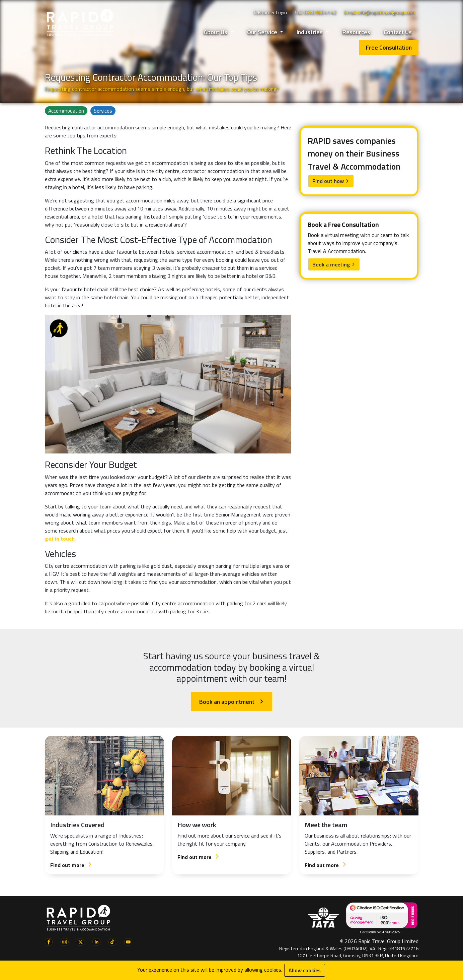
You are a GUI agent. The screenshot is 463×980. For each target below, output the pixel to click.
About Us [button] (216, 32)
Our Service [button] (263, 32)
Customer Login (270, 12)
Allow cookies (305, 970)
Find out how (331, 181)
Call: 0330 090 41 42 (316, 12)
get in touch (60, 539)
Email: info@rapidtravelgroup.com (380, 12)
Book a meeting (334, 264)
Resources (356, 32)
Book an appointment (231, 702)
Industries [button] (310, 32)
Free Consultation (389, 47)
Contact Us (398, 32)
